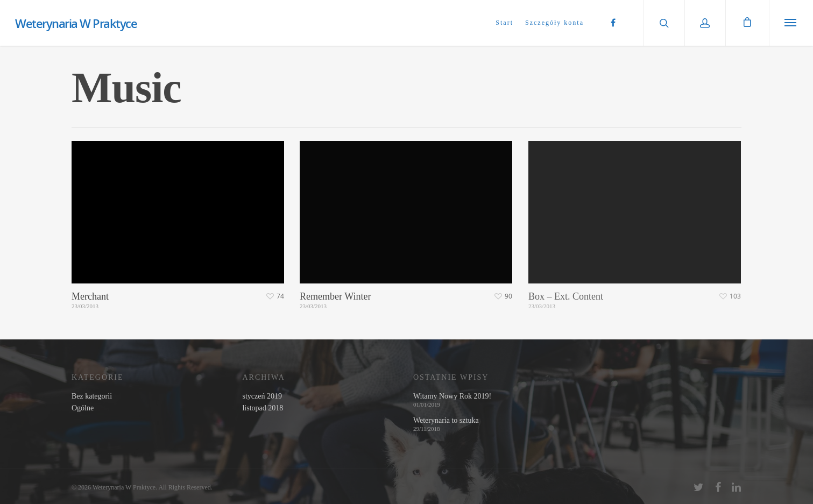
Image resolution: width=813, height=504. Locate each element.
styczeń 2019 (262, 396)
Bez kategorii (92, 396)
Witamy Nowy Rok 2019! (452, 396)
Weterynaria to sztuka (446, 421)
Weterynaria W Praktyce (76, 23)
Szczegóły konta (554, 23)
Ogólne (83, 408)
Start (504, 23)
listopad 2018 (263, 408)
